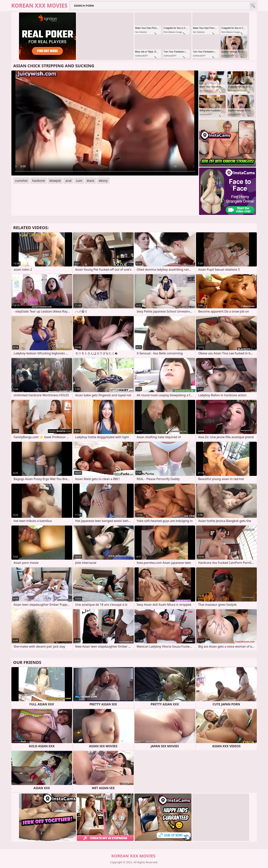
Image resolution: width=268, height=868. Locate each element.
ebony (103, 181)
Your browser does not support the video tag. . (105, 123)
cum (79, 181)
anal (68, 181)
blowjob (55, 181)
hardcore (39, 181)
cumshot (21, 181)
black (91, 181)
